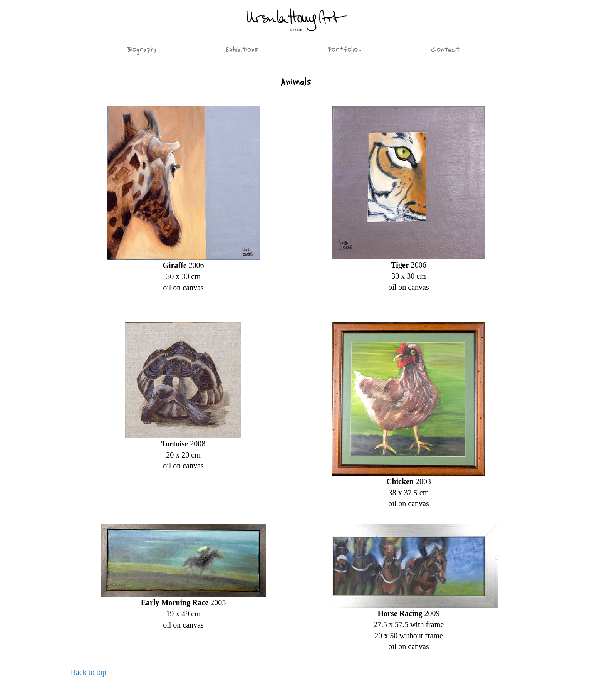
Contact (445, 50)
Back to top (89, 672)
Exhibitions (242, 50)
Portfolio (345, 50)
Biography (142, 50)
